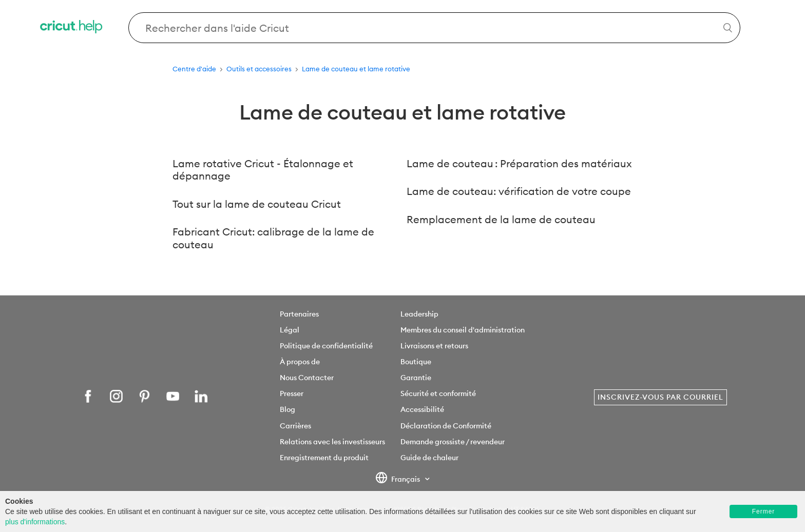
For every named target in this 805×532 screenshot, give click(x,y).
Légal (290, 330)
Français (399, 480)
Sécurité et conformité (438, 393)
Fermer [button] (764, 511)
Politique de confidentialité (326, 346)
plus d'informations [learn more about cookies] (35, 522)
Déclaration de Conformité (446, 426)
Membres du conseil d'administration (463, 330)
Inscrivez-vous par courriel (660, 397)
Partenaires (299, 314)
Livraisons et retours (434, 346)
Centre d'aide (194, 69)
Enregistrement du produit (324, 458)
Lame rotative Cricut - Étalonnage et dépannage (263, 170)
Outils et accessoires (259, 69)
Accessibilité (422, 409)
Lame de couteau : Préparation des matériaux (519, 163)
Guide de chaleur (429, 458)
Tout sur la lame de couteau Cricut (257, 204)
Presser (292, 393)
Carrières (295, 426)
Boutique (416, 362)
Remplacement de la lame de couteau (501, 219)
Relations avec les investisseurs (332, 442)
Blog (287, 409)
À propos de (300, 362)
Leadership (419, 314)
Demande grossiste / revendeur (453, 442)
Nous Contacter (307, 378)
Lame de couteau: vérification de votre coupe (519, 191)
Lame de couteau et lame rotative (356, 69)
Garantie (416, 378)
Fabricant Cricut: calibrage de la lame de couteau (273, 238)
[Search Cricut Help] (434, 28)
